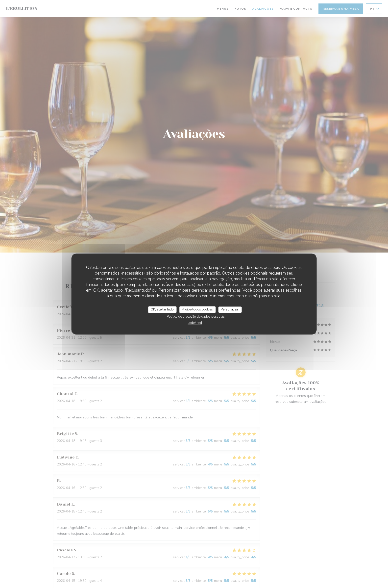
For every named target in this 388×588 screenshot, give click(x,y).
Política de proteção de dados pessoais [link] (196, 317)
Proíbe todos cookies (197, 309)
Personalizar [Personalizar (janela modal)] (230, 309)
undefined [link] (195, 323)
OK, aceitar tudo (162, 309)
